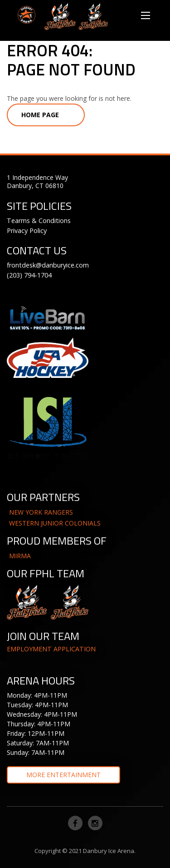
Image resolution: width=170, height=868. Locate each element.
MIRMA (20, 556)
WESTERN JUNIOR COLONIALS (55, 523)
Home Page (40, 115)
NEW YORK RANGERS (41, 512)
